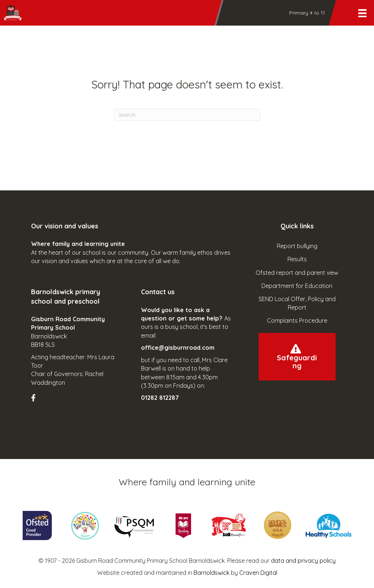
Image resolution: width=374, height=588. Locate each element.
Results (297, 259)
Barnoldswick (211, 573)
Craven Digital (258, 573)
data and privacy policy (303, 561)
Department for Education (297, 286)
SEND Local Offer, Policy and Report (297, 303)
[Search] (187, 115)
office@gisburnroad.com (178, 348)
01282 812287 (160, 398)
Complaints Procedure (297, 320)
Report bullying (297, 246)
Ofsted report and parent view (297, 273)
